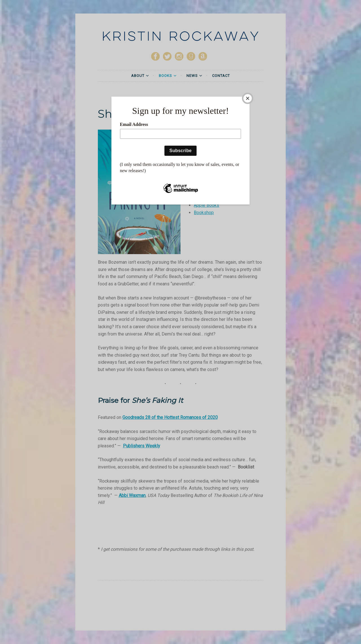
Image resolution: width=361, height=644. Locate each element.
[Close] (248, 98)
